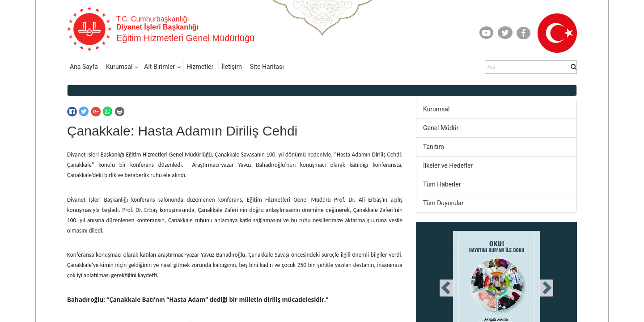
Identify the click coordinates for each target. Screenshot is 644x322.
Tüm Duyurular (443, 203)
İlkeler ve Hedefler (448, 165)
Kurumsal (119, 67)
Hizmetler (200, 67)
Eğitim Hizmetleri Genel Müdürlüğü (185, 38)
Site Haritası (267, 67)
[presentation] (447, 288)
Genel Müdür (441, 128)
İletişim (232, 67)
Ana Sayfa (84, 67)
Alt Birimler (159, 67)
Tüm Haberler (442, 184)
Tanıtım (434, 147)
